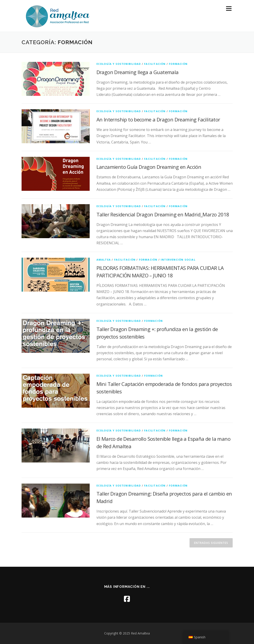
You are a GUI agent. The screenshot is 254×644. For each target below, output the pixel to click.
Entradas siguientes (211, 543)
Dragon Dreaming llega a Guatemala (138, 72)
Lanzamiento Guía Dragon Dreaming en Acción (149, 167)
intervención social (178, 260)
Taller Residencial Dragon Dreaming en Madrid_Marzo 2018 (163, 214)
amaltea (104, 260)
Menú (229, 8)
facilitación (155, 64)
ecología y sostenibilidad (119, 64)
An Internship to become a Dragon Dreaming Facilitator (158, 119)
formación (178, 64)
